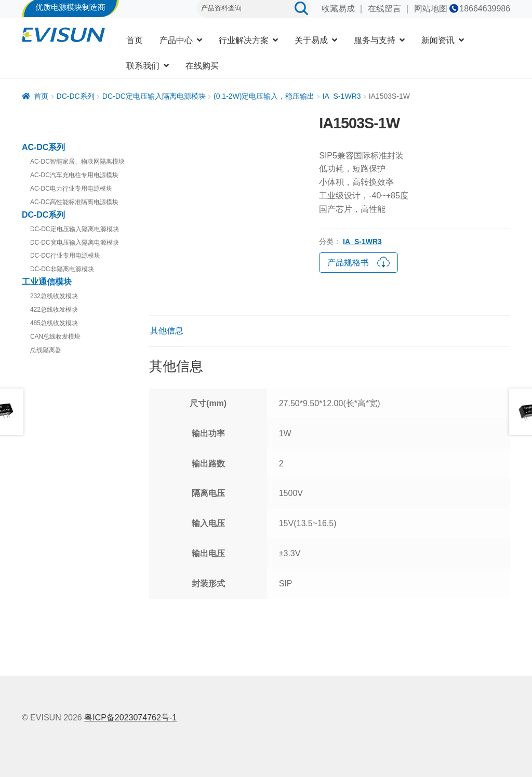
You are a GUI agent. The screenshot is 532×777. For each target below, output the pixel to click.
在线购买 (202, 66)
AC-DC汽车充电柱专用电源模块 (74, 175)
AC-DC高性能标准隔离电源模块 (74, 202)
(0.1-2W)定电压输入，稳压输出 (264, 96)
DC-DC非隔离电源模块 (62, 269)
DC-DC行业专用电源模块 (65, 256)
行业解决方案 (244, 40)
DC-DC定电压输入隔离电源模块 (154, 96)
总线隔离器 (46, 350)
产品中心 (176, 40)
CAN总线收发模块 (55, 337)
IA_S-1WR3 (342, 96)
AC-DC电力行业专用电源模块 (71, 189)
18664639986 (485, 9)
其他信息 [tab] (167, 331)
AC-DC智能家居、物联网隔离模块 (77, 162)
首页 (135, 40)
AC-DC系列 (44, 147)
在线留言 (384, 9)
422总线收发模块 (54, 310)
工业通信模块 (47, 282)
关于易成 (311, 40)
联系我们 (143, 66)
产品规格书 (358, 261)
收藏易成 (338, 9)
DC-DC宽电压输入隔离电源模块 (75, 243)
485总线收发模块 (54, 323)
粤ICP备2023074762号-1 (130, 718)
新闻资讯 (438, 40)
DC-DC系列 (76, 96)
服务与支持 (375, 40)
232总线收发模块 (54, 296)
